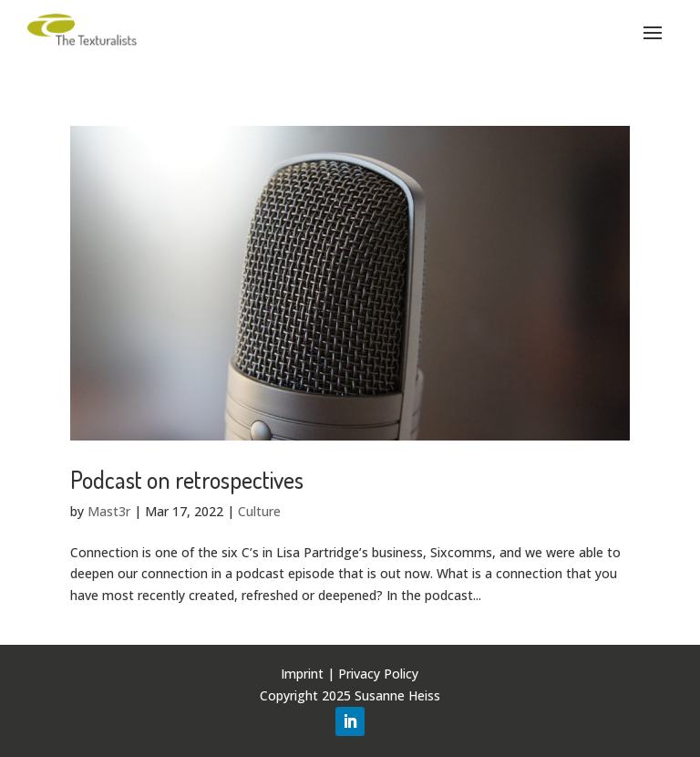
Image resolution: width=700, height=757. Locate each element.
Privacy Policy (378, 674)
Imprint (302, 674)
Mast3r (109, 511)
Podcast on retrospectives (187, 479)
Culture (259, 511)
